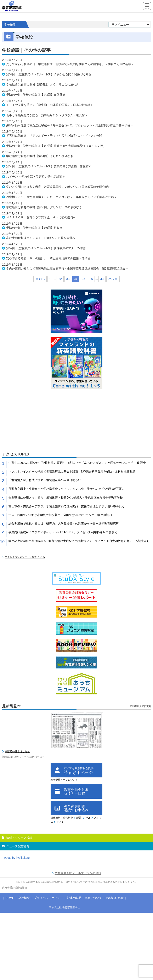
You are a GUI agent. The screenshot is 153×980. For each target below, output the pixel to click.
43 (102, 279)
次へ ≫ (113, 279)
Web (88, 818)
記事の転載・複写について (85, 898)
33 (68, 279)
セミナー (61, 822)
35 (84, 279)
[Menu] (147, 6)
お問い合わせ (115, 898)
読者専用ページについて (64, 780)
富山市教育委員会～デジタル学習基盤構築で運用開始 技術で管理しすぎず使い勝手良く (67, 506)
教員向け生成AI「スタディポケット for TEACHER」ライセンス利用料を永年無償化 (63, 532)
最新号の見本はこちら (17, 751)
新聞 (79, 818)
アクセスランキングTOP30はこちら (25, 557)
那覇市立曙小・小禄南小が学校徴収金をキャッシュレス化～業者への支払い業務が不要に (67, 489)
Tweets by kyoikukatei (16, 858)
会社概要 (24, 898)
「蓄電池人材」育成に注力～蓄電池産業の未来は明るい (45, 480)
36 (91, 279)
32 (60, 279)
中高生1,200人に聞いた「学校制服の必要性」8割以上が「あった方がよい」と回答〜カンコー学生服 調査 (77, 463)
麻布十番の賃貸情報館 (15, 888)
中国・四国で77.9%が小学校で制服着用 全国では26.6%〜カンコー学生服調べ (60, 515)
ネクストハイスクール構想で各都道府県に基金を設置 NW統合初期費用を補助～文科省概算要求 (72, 471)
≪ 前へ (40, 279)
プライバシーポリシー (49, 898)
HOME (10, 898)
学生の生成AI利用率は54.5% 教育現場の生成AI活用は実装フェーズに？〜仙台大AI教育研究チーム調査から (79, 541)
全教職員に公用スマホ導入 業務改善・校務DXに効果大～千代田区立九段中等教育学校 (66, 497)
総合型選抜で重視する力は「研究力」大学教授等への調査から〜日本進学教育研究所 (64, 523)
